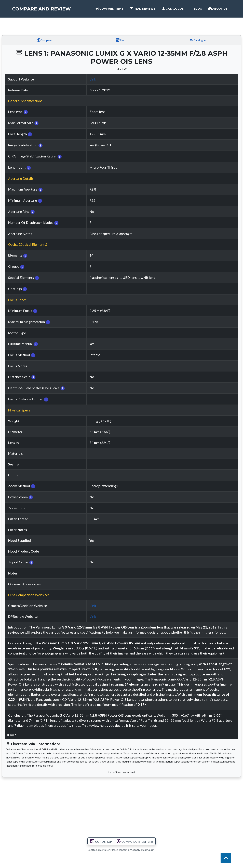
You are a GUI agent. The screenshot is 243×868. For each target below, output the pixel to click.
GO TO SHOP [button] (101, 842)
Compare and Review (42, 9)
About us (218, 8)
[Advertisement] (122, 22)
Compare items (109, 8)
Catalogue (172, 8)
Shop (121, 40)
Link (93, 79)
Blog (196, 8)
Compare (44, 40)
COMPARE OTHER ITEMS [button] (135, 842)
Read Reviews (142, 8)
